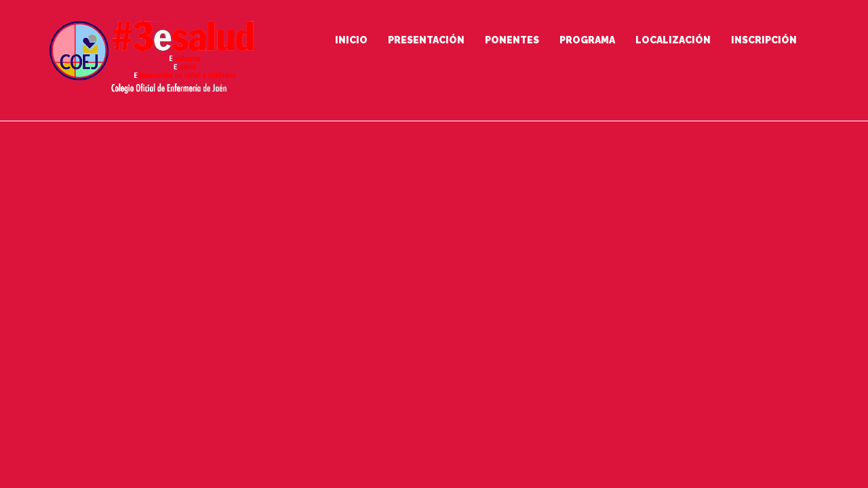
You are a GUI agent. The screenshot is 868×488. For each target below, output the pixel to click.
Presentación (426, 40)
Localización (673, 40)
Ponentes (512, 40)
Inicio (351, 40)
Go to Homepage (428, 356)
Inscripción (764, 40)
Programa (587, 40)
